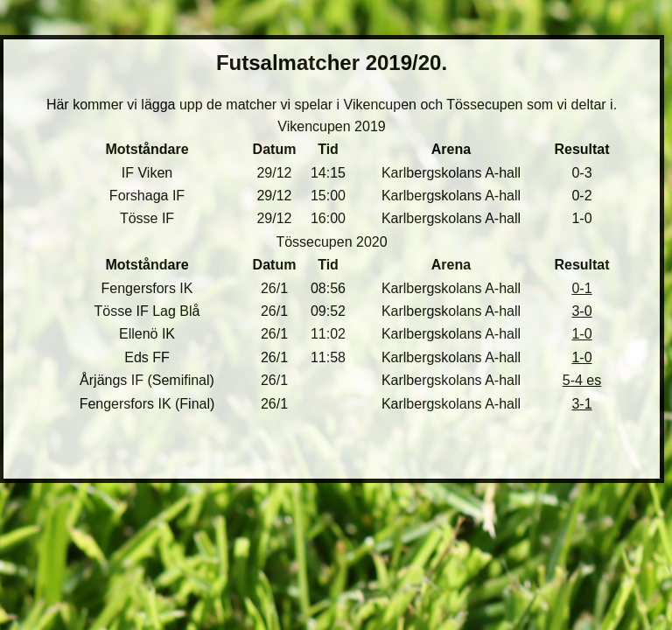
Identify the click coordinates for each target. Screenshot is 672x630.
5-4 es (582, 380)
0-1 (581, 288)
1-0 (581, 334)
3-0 (581, 311)
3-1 (581, 404)
